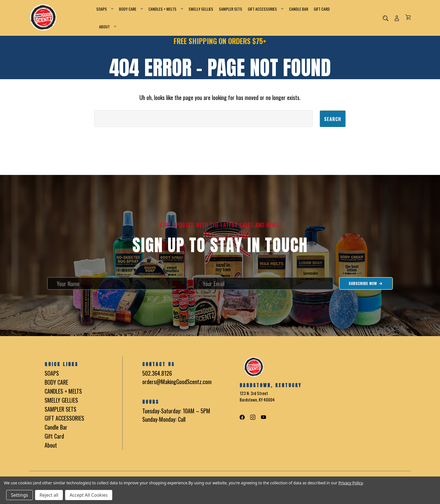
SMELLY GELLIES (201, 9)
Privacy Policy (351, 483)
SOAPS (105, 9)
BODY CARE (131, 9)
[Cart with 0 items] (408, 17)
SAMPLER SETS (231, 9)
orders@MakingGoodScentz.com (177, 381)
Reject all (49, 495)
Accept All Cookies (89, 495)
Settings (20, 495)
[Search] (386, 18)
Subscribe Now (366, 283)
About (108, 27)
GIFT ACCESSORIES (266, 9)
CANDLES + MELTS (166, 9)
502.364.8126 (157, 373)
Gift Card (322, 9)
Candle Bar (299, 9)
